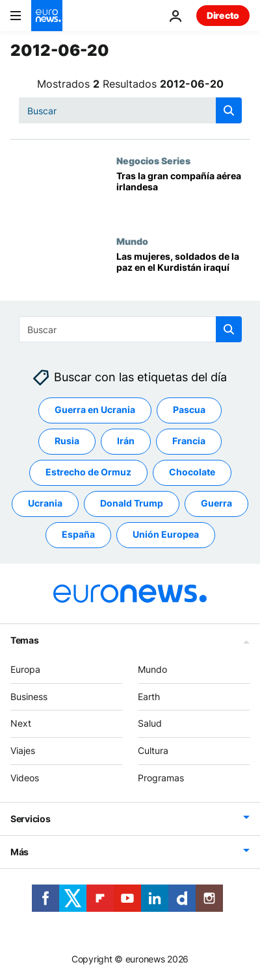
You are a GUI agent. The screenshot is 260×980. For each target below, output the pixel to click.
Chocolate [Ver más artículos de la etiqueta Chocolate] (192, 472)
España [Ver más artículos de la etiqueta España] (78, 534)
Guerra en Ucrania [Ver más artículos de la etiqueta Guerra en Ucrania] (95, 409)
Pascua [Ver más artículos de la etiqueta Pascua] (189, 409)
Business (29, 696)
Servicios (30, 818)
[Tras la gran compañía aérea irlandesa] (183, 195)
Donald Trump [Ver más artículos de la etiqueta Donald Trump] (132, 503)
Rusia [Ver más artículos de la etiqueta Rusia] (67, 441)
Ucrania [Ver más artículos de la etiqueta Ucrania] (45, 503)
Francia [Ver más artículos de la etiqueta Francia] (189, 441)
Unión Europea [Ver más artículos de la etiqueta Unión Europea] (166, 534)
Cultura (153, 750)
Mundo (132, 241)
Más (19, 851)
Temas (25, 640)
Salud (150, 723)
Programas (161, 778)
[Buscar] (130, 110)
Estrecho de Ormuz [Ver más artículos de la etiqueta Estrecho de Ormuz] (88, 472)
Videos (25, 778)
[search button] (229, 110)
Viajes (23, 750)
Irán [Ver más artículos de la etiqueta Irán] (126, 441)
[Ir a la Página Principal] (47, 16)
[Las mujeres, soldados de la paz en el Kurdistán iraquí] (183, 276)
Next (21, 723)
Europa (25, 669)
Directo (223, 15)
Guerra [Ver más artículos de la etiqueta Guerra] (216, 503)
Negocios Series (153, 160)
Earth (149, 696)
